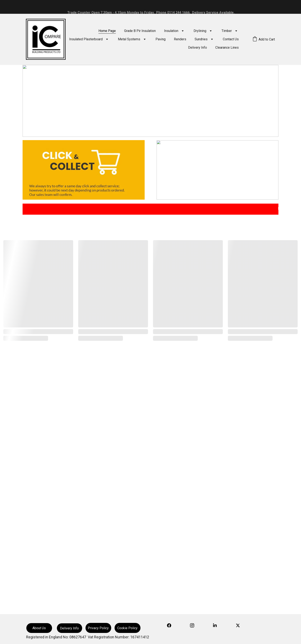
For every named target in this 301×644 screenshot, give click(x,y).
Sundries (201, 39)
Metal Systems (129, 39)
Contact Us (231, 39)
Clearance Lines (227, 48)
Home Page (107, 31)
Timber (227, 31)
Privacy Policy (98, 628)
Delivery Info (198, 48)
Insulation (171, 31)
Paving (161, 39)
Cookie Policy (127, 628)
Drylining (200, 31)
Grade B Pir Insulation (140, 31)
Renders (180, 39)
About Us (39, 628)
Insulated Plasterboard (86, 39)
